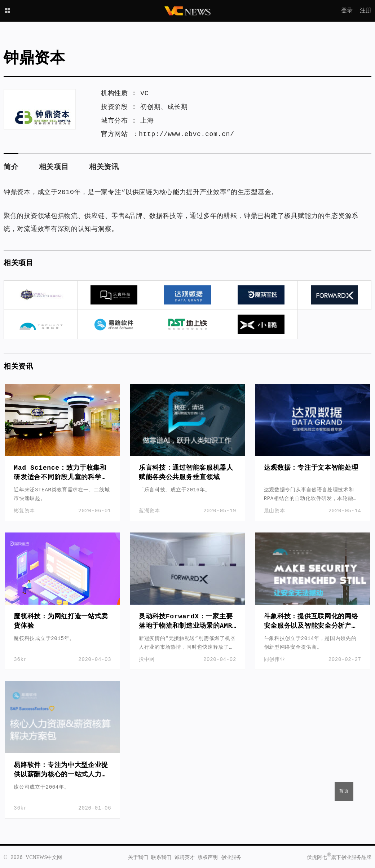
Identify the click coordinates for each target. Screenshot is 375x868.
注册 (366, 11)
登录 (347, 11)
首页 (344, 791)
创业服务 (231, 858)
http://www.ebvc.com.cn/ (187, 134)
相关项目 (54, 167)
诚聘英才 (185, 858)
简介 (11, 167)
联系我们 (161, 858)
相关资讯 (104, 167)
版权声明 (208, 858)
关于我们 (138, 858)
